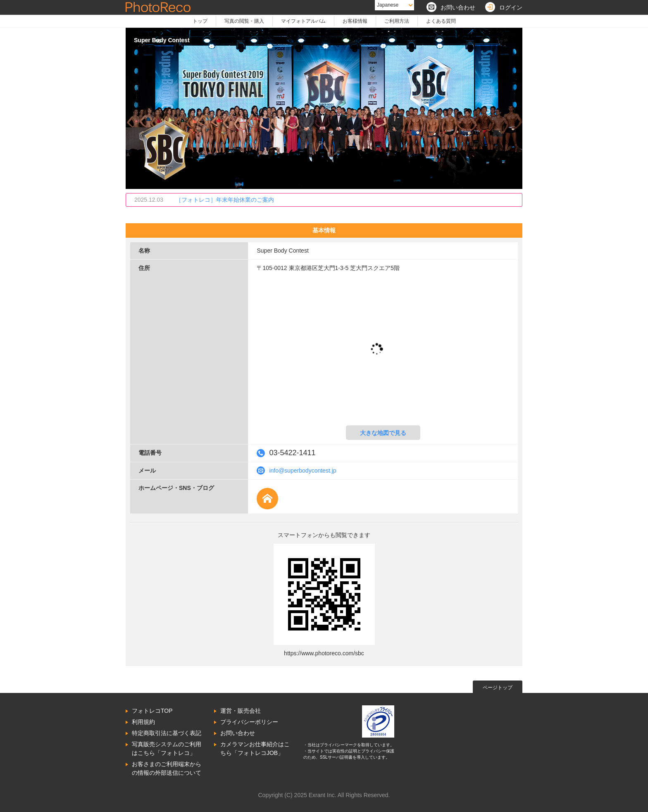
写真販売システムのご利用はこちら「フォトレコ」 (167, 749)
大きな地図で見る (383, 433)
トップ (200, 21)
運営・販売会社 (241, 711)
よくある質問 (441, 21)
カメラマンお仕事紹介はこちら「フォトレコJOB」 (255, 749)
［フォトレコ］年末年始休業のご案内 (225, 200)
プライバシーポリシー (249, 722)
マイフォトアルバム (303, 21)
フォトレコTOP (152, 711)
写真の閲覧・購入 (244, 21)
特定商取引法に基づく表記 (167, 733)
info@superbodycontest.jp (303, 470)
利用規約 (143, 722)
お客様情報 (355, 21)
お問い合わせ (238, 733)
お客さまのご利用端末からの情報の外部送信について (167, 768)
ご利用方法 (397, 21)
